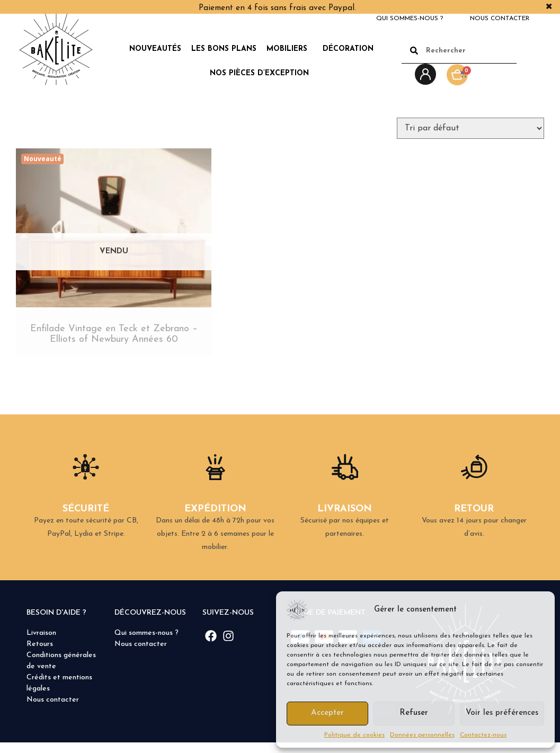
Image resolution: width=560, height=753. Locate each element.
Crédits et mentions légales (59, 694)
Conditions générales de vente (61, 671)
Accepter (327, 713)
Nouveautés (155, 49)
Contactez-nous (483, 735)
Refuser (414, 713)
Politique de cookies (354, 735)
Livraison (41, 644)
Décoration (351, 49)
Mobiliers (290, 49)
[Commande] (470, 128)
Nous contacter (500, 19)
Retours (40, 655)
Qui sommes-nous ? (410, 19)
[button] (539, 610)
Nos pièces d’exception (259, 73)
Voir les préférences (502, 713)
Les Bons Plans (224, 49)
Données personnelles (422, 735)
